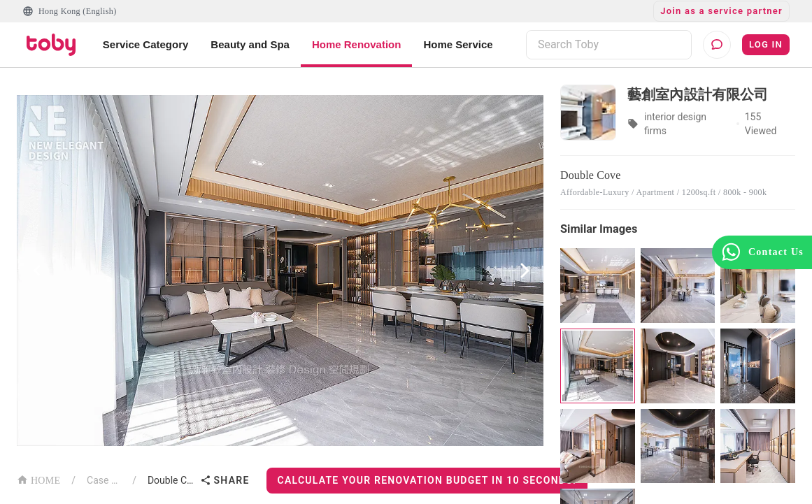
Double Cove (171, 480)
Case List (104, 480)
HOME (38, 479)
